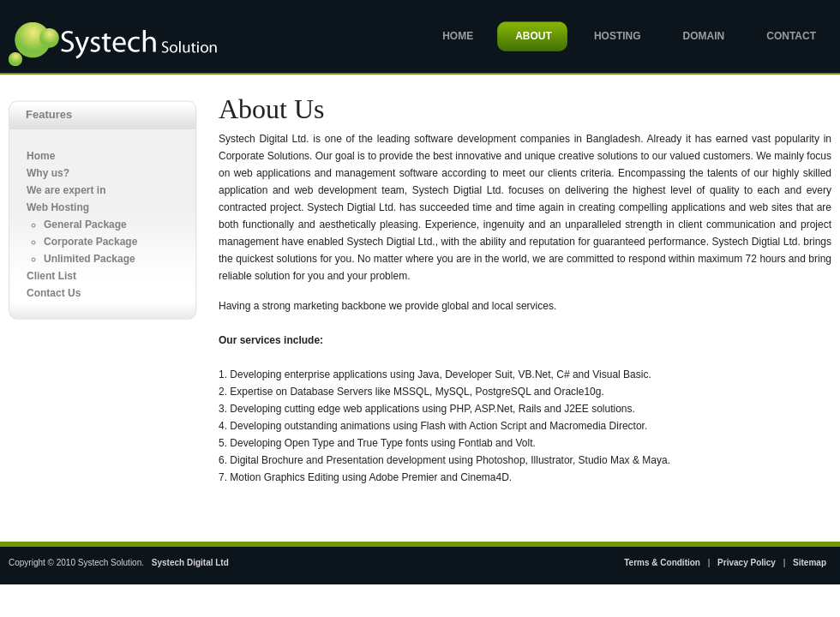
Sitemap (810, 563)
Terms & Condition (662, 563)
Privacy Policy (747, 563)
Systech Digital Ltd (190, 563)
